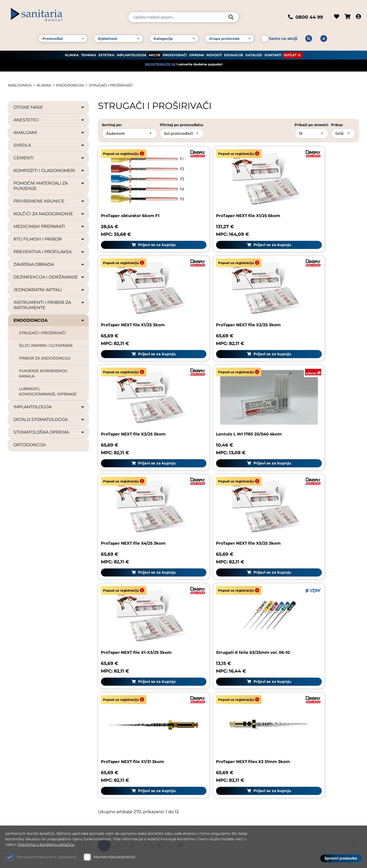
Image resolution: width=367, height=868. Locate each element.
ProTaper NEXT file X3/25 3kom (222, 294)
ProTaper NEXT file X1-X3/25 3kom (313, 387)
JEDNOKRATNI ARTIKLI (49, 290)
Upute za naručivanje (302, 715)
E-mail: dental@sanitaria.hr (38, 788)
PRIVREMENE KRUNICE (49, 201)
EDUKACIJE (234, 53)
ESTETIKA (106, 53)
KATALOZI (254, 53)
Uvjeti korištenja (297, 728)
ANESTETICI (49, 120)
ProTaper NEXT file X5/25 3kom (223, 387)
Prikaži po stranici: (312, 125)
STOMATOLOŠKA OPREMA (49, 432)
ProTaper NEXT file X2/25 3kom (135, 294)
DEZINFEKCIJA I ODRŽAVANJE (49, 277)
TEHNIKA (89, 53)
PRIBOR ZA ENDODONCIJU (45, 358)
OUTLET (290, 53)
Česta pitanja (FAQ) (300, 703)
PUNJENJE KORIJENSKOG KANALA (43, 373)
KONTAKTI (273, 53)
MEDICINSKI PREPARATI (49, 227)
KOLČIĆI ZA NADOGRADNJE (49, 214)
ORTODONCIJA (30, 445)
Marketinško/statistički (115, 857)
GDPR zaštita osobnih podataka (313, 753)
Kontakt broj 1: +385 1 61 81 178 (41, 752)
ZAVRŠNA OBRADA (49, 265)
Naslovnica (20, 85)
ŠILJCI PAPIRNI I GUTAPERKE (46, 346)
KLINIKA (72, 53)
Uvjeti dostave (294, 740)
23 (180, 571)
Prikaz (337, 125)
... (170, 571)
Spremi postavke (341, 858)
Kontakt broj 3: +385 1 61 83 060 (43, 766)
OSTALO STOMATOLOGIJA (49, 420)
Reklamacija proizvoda (213, 695)
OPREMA (197, 53)
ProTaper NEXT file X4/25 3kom (135, 387)
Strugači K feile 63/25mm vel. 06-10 (140, 484)
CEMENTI (49, 158)
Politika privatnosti (299, 765)
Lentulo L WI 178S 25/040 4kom (311, 294)
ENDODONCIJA (73, 85)
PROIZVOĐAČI (175, 53)
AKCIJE (155, 53)
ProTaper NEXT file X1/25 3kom (310, 200)
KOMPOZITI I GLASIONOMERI (49, 171)
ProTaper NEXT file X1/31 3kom (222, 484)
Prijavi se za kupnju (140, 229)
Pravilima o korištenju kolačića (46, 845)
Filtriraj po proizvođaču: (182, 125)
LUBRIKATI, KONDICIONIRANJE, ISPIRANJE (48, 391)
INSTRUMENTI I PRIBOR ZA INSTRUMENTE (49, 305)
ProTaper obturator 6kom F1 (132, 200)
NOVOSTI (214, 53)
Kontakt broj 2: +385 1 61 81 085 (42, 759)
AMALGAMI (49, 133)
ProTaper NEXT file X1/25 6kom (222, 200)
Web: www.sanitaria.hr (33, 795)
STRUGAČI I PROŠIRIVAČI (116, 85)
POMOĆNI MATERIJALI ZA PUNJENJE (49, 186)
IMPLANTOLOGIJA (131, 53)
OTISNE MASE (49, 107)
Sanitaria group (299, 676)
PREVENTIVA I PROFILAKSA (49, 252)
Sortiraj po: (112, 125)
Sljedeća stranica (353, 571)
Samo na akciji (283, 36)
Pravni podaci (293, 691)
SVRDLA (49, 145)
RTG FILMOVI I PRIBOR (49, 239)
